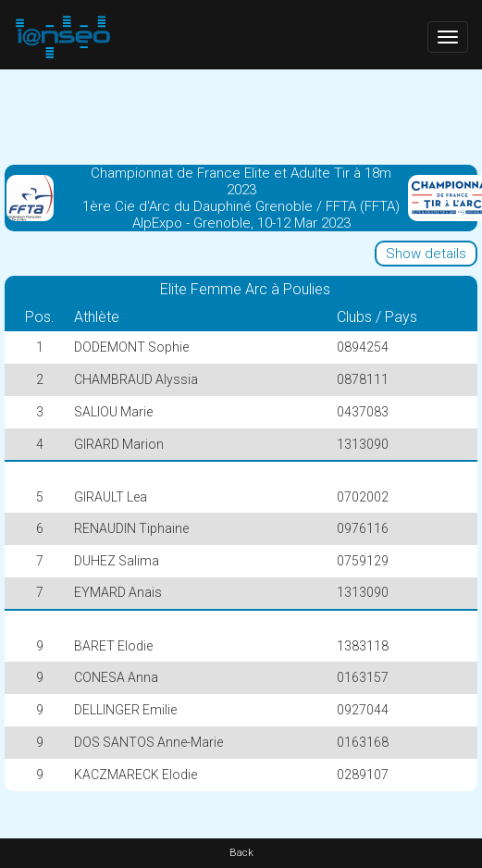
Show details (426, 254)
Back (241, 853)
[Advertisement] (241, 116)
